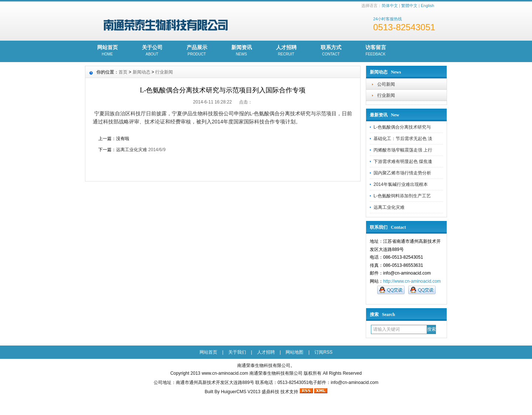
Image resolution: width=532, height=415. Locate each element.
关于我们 (237, 352)
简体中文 (390, 6)
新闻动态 (141, 72)
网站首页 (107, 51)
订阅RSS (323, 352)
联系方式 (331, 51)
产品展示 (197, 51)
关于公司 (152, 51)
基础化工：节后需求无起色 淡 (403, 139)
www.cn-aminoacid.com (225, 373)
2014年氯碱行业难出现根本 (401, 184)
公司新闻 (386, 84)
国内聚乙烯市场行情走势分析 (402, 173)
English (427, 6)
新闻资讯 (241, 51)
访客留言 (376, 51)
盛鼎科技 (270, 392)
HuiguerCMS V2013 (241, 392)
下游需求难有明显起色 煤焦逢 (403, 161)
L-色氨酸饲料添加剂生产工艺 (402, 196)
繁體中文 (409, 6)
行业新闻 (386, 95)
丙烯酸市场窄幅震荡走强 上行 (403, 150)
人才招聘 (286, 51)
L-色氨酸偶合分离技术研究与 (402, 127)
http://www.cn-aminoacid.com (412, 281)
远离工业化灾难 (389, 207)
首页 (123, 72)
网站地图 (294, 352)
